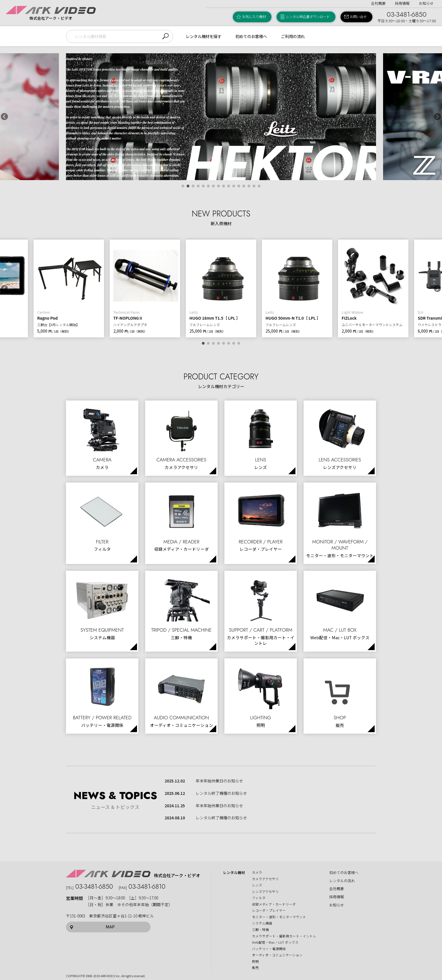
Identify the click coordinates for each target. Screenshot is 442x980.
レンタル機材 (234, 873)
